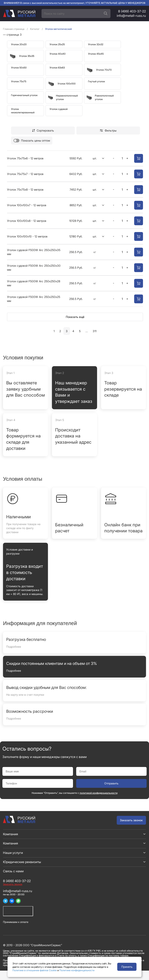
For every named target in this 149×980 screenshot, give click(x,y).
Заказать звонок (131, 820)
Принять (127, 967)
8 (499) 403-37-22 (132, 11)
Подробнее (14, 647)
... (87, 331)
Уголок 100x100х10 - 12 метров (27, 236)
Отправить (111, 783)
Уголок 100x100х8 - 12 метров (27, 221)
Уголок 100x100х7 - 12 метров (27, 205)
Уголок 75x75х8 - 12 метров (25, 189)
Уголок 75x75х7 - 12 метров (25, 174)
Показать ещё (75, 317)
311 (95, 331)
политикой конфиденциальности (99, 793)
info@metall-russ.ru (131, 16)
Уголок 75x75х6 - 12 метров (25, 158)
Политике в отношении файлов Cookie (35, 970)
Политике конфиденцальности (77, 970)
